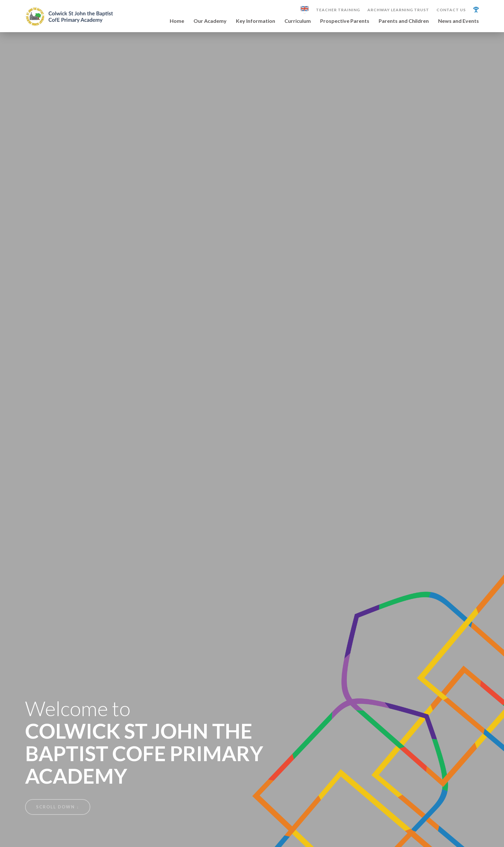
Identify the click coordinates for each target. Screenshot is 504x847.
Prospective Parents (345, 21)
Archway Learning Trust (398, 10)
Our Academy (210, 21)
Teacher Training (338, 10)
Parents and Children (404, 21)
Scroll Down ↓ (58, 807)
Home (177, 21)
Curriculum (298, 21)
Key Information (256, 21)
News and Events (459, 21)
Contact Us (451, 10)
